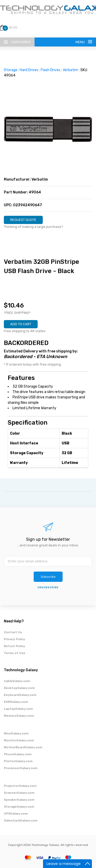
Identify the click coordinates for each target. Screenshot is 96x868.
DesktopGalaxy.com (19, 688)
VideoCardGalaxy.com (21, 820)
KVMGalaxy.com (16, 702)
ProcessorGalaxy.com (21, 768)
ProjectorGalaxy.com (20, 786)
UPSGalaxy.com (16, 814)
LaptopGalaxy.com (18, 709)
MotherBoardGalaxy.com (23, 747)
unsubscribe (48, 587)
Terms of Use (15, 653)
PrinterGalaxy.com (18, 761)
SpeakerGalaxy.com (19, 800)
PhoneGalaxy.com (18, 754)
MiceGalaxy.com (16, 733)
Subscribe (48, 577)
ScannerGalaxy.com (19, 793)
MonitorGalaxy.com (19, 740)
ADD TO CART (21, 324)
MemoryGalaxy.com (19, 716)
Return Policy (14, 646)
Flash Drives (51, 70)
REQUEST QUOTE (23, 220)
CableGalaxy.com (17, 681)
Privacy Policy (14, 639)
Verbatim (70, 70)
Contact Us (13, 632)
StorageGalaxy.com (19, 807)
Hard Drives (29, 70)
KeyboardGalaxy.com (20, 695)
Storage (11, 70)
